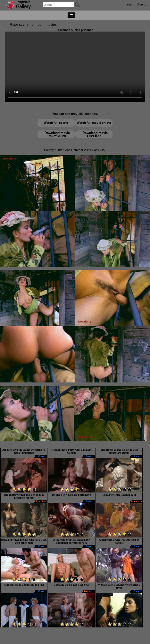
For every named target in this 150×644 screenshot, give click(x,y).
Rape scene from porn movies (33, 25)
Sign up (142, 4)
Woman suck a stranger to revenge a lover (119, 586)
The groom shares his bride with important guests (119, 451)
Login (129, 4)
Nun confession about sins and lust (24, 585)
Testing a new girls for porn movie (71, 495)
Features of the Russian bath (119, 495)
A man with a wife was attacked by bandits (119, 541)
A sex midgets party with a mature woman (72, 451)
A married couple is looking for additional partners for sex (71, 541)
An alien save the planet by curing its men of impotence (24, 451)
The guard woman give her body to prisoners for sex (24, 496)
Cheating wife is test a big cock (71, 585)
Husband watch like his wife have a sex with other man (24, 541)
